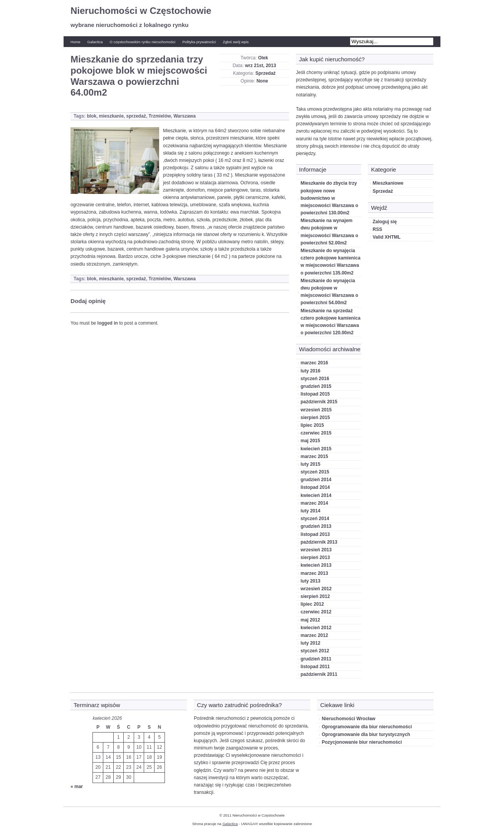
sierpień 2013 (315, 557)
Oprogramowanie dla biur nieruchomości (367, 727)
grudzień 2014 (316, 480)
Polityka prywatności (199, 42)
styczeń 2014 (315, 519)
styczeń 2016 (315, 379)
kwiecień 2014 (316, 495)
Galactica (95, 42)
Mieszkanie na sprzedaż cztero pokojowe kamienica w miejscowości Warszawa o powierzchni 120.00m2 (330, 322)
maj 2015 (310, 441)
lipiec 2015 (312, 425)
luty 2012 (310, 643)
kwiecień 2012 (316, 628)
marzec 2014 (314, 503)
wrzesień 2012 (316, 589)
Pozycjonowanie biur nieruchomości (362, 742)
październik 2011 (319, 674)
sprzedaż (136, 116)
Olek (263, 58)
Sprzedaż (266, 73)
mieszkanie (111, 116)
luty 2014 (310, 511)
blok (92, 116)
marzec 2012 (314, 635)
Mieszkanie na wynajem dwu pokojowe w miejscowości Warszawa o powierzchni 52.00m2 (329, 232)
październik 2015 (319, 402)
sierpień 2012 (315, 596)
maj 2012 (310, 620)
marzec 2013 (314, 573)
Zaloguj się (385, 222)
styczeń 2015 (315, 472)
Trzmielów (160, 116)
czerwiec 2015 (316, 433)
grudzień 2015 (316, 386)
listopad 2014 (315, 487)
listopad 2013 (315, 534)
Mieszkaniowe (388, 183)
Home (76, 42)
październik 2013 (319, 542)
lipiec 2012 (312, 604)
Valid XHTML (387, 237)
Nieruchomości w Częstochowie (141, 11)
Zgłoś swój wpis (236, 42)
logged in (108, 323)
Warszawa (185, 116)
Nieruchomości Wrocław (349, 719)
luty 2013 (310, 581)
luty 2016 (310, 371)
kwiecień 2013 (316, 565)
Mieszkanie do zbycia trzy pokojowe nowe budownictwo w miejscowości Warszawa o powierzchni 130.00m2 (329, 198)
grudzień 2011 (316, 659)
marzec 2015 (314, 456)
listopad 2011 (315, 667)
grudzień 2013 (316, 526)
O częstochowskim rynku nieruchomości (143, 42)
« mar (77, 787)
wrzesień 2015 (316, 410)
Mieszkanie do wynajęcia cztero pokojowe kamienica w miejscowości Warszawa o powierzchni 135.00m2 (330, 262)
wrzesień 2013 (316, 550)
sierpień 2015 (315, 418)
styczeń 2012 (315, 651)
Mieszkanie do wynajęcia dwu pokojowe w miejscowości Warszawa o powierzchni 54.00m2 (329, 292)
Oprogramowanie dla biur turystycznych (366, 734)
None (262, 81)
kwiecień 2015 (316, 449)
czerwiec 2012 (316, 612)
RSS (377, 229)
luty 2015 (310, 464)
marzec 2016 (314, 363)
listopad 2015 (315, 394)
